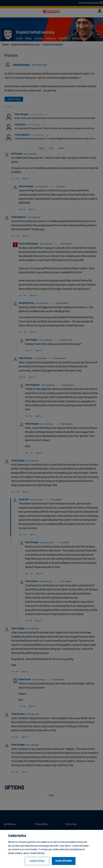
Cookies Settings (37, 864)
